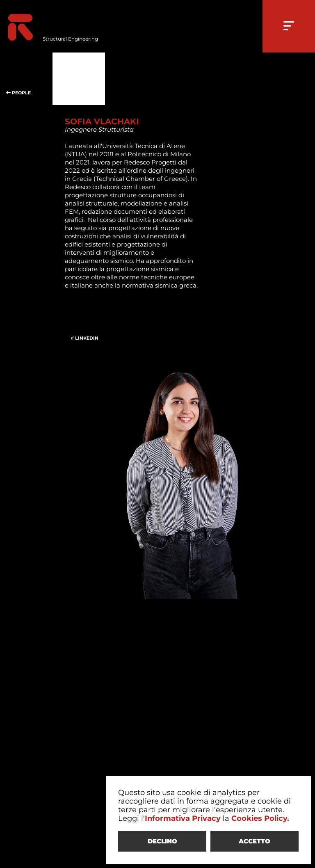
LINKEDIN (91, 324)
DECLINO (162, 841)
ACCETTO (255, 841)
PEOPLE (26, 79)
